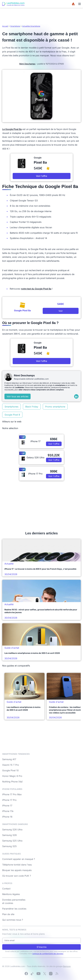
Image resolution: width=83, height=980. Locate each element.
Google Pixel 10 (10, 770)
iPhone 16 (7, 817)
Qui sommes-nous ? (13, 920)
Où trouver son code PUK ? (17, 876)
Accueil (5, 26)
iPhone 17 (7, 806)
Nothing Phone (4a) (12, 782)
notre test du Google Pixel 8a (36, 289)
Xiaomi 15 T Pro (11, 765)
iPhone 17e (8, 811)
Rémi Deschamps (27, 64)
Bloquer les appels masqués (17, 870)
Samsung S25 (9, 846)
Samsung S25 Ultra (12, 841)
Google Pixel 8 (12, 415)
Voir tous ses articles (18, 396)
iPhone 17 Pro (9, 800)
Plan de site (8, 914)
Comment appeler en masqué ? (19, 859)
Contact (6, 889)
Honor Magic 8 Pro (12, 776)
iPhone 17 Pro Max (12, 794)
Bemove (67, 966)
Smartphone (15, 26)
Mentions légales (11, 894)
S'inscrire (42, 947)
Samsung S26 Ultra (12, 830)
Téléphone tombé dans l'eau (17, 865)
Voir (61, 311)
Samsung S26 (9, 835)
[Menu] (80, 4)
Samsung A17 (9, 759)
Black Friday (32, 407)
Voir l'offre (41, 176)
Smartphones (11, 407)
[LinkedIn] (76, 396)
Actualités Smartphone (31, 26)
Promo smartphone (55, 407)
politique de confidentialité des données (48, 954)
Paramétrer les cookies (14, 909)
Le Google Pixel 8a (12, 129)
